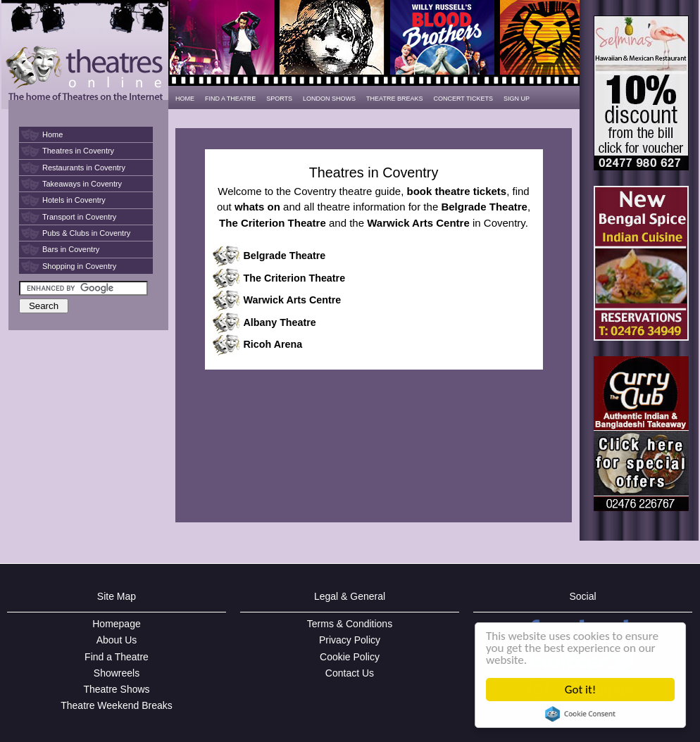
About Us (117, 640)
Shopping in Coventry (79, 266)
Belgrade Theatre (285, 256)
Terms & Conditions (350, 624)
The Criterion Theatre (295, 278)
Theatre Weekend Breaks (117, 705)
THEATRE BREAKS (394, 99)
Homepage (117, 624)
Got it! (580, 690)
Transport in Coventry (79, 217)
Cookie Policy (350, 657)
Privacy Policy (350, 640)
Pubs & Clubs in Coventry (86, 233)
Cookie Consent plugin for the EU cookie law (580, 714)
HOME (185, 99)
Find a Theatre (117, 657)
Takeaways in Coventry (82, 184)
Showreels (117, 673)
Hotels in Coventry (74, 200)
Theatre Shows (116, 689)
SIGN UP (517, 99)
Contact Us (350, 673)
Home (52, 134)
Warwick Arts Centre (293, 300)
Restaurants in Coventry (84, 168)
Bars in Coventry (71, 249)
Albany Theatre (280, 322)
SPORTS (279, 99)
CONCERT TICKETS (463, 99)
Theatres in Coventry (78, 151)
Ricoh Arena (273, 344)
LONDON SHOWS (329, 99)
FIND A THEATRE (230, 99)
